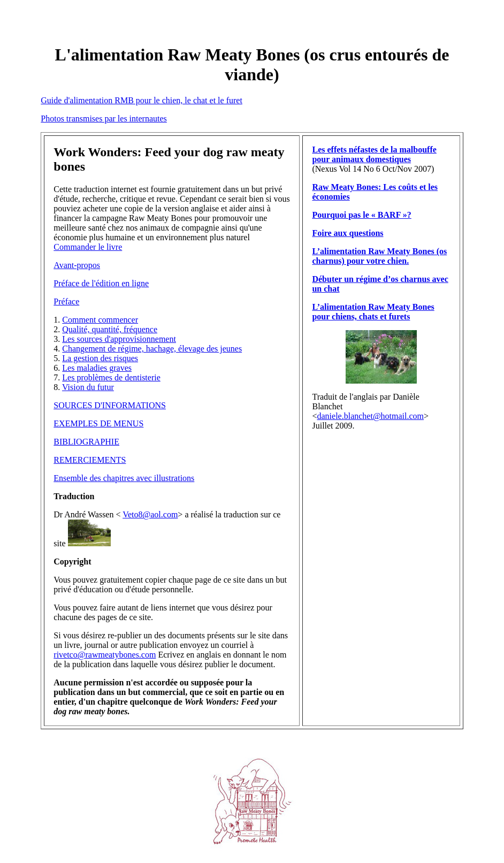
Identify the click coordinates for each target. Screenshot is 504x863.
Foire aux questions (348, 233)
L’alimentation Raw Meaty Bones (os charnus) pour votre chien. (379, 256)
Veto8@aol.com (150, 514)
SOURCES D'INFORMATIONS (110, 405)
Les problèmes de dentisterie (111, 377)
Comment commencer (100, 320)
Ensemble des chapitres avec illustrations (124, 478)
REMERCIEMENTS (90, 460)
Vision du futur (88, 387)
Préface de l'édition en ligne (101, 283)
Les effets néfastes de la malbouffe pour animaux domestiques (374, 154)
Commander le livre (88, 247)
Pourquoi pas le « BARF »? (361, 215)
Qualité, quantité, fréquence (110, 329)
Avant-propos (77, 265)
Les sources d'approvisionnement (119, 339)
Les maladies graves (97, 368)
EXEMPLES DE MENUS (98, 423)
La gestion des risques (100, 358)
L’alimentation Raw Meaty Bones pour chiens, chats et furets (373, 312)
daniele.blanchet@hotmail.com (370, 416)
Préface (66, 301)
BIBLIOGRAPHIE (86, 442)
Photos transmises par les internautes (104, 119)
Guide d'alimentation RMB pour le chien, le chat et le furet (142, 100)
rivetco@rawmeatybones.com (105, 655)
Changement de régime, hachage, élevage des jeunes (152, 349)
